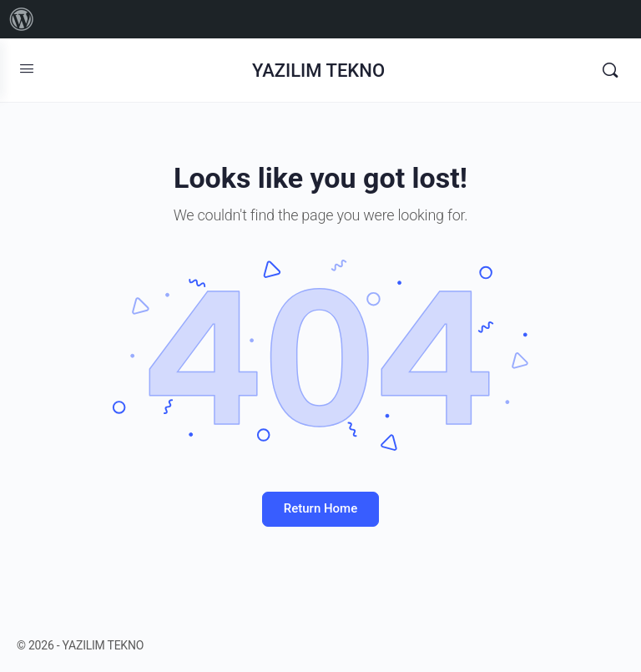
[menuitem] (22, 19)
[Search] (610, 70)
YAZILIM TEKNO (318, 71)
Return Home (320, 508)
